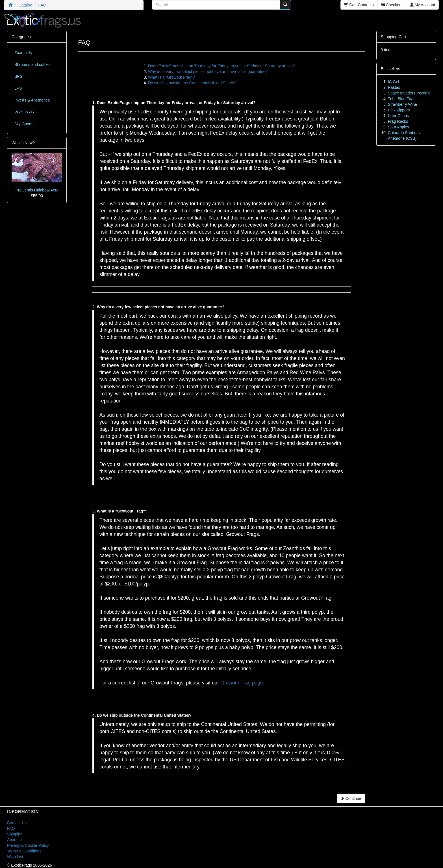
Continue (351, 798)
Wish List (15, 857)
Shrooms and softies (32, 64)
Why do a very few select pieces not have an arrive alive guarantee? (208, 72)
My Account (422, 5)
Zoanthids (23, 53)
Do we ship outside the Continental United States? (192, 83)
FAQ (11, 828)
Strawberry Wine (402, 104)
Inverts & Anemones (32, 100)
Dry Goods (24, 124)
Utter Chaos (399, 116)
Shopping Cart (394, 37)
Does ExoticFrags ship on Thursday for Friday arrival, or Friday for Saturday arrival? (221, 66)
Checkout (392, 5)
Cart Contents (359, 5)
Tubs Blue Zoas (402, 99)
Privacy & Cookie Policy (28, 845)
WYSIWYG (24, 112)
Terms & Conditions (24, 851)
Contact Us (17, 823)
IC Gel (394, 82)
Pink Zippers (399, 110)
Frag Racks (398, 121)
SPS (18, 76)
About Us (15, 840)
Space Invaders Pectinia (409, 93)
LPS (18, 88)
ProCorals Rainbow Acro (37, 190)
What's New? (23, 143)
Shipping (15, 834)
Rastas (394, 87)
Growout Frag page (242, 683)
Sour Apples (399, 127)
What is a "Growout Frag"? (171, 77)
